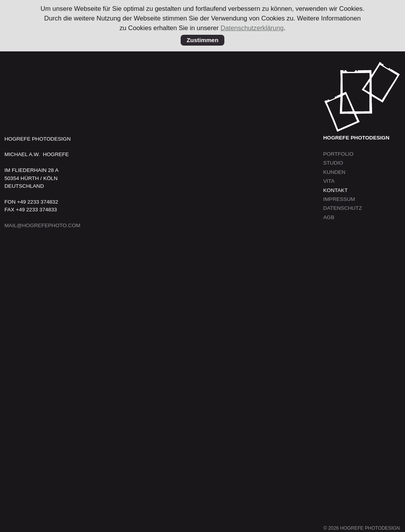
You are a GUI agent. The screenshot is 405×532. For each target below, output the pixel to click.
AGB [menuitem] (329, 217)
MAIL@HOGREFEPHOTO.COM (43, 225)
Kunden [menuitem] (334, 172)
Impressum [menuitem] (339, 199)
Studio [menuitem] (333, 163)
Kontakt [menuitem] (336, 190)
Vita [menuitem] (329, 181)
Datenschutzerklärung (252, 28)
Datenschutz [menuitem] (343, 208)
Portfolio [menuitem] (338, 154)
